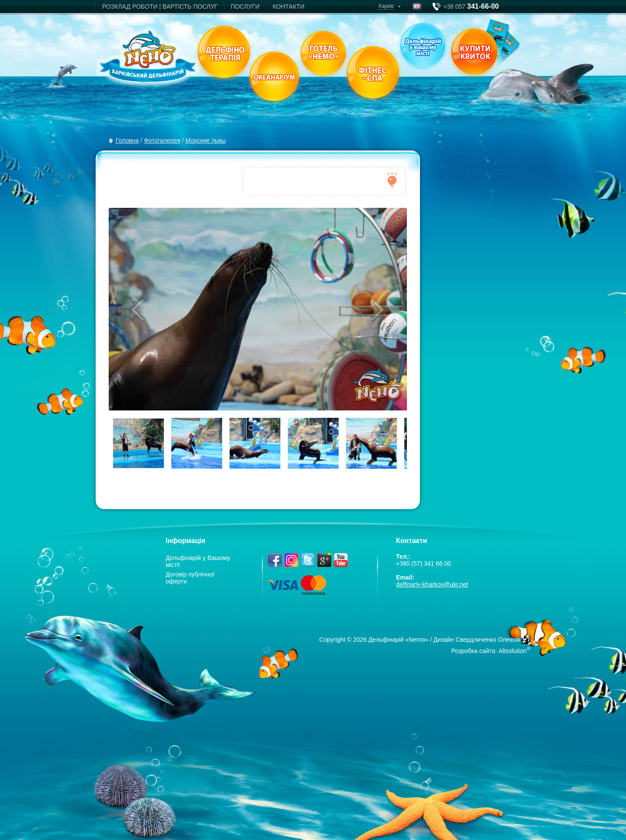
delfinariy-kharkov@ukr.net (432, 584)
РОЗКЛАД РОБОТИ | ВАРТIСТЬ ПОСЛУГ (160, 7)
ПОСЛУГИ (245, 7)
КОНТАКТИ (288, 7)
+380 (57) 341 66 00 (424, 563)
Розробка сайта (473, 651)
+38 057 (471, 7)
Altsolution (513, 651)
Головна (127, 140)
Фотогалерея (162, 140)
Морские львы (205, 140)
